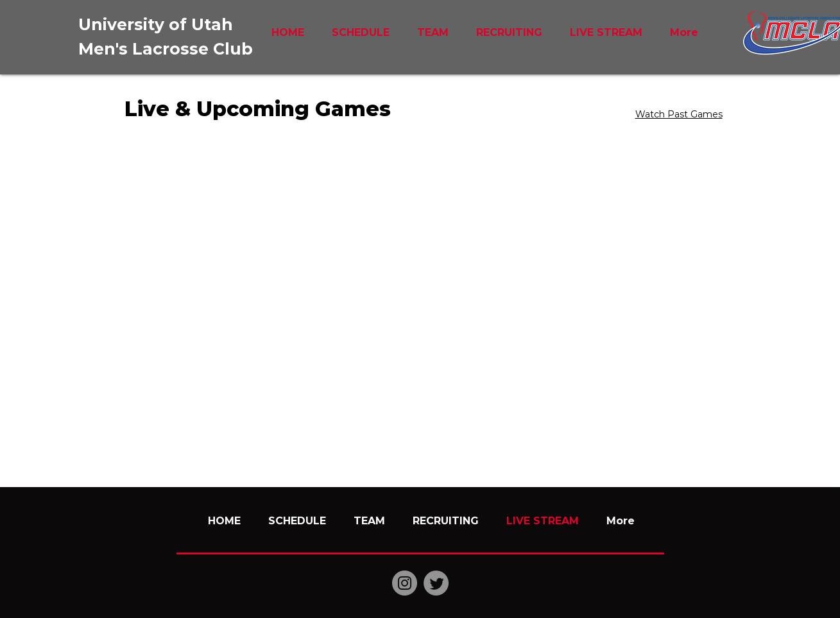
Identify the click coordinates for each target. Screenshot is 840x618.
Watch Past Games (679, 114)
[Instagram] (405, 583)
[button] (433, 33)
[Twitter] (436, 583)
